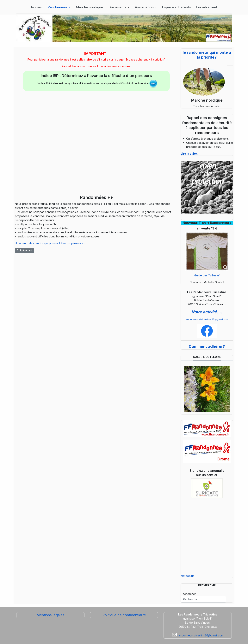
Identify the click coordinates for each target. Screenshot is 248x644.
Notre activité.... (207, 312)
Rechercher (188, 594)
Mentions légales (50, 615)
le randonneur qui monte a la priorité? (207, 55)
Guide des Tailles (207, 275)
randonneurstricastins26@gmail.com (207, 319)
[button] (59, 7)
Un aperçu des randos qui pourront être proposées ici (50, 243)
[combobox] (203, 599)
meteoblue (188, 576)
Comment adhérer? (207, 346)
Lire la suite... (190, 154)
